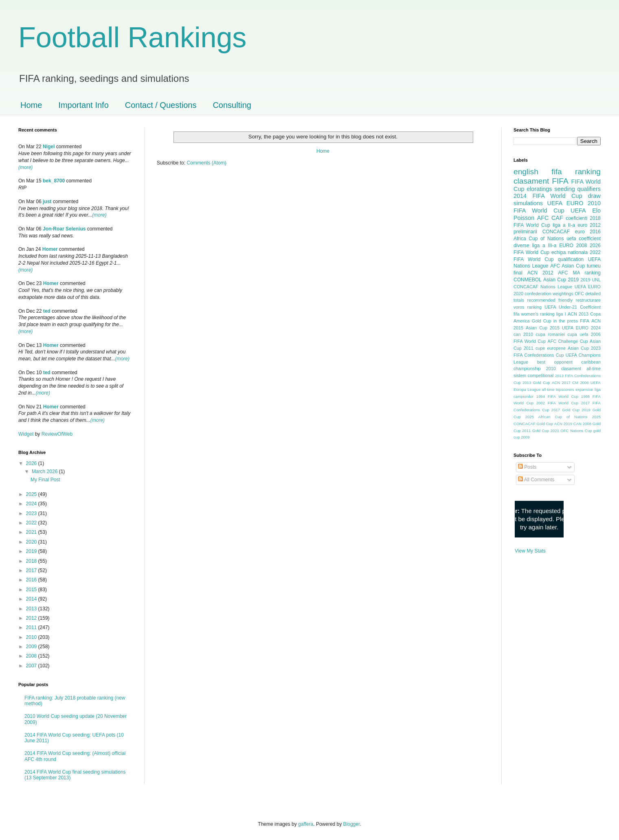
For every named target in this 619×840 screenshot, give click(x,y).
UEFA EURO (565, 203)
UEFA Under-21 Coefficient (573, 307)
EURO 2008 (573, 246)
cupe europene (551, 348)
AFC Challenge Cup (567, 341)
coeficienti (576, 218)
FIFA (585, 321)
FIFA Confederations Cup (539, 355)
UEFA (578, 211)
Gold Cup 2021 (546, 431)
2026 (32, 463)
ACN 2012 (540, 273)
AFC (543, 218)
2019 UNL (590, 280)
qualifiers (589, 189)
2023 (32, 513)
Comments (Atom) (206, 163)
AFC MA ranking (579, 273)
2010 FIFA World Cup (557, 207)
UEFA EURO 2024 (581, 328)
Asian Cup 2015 (543, 328)
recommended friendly (550, 300)
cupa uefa (578, 334)
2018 (32, 561)
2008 (32, 656)
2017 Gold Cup (565, 410)
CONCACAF (556, 232)
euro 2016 (588, 232)
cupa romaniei (550, 334)
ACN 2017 (561, 383)
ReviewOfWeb (57, 434)
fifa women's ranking (534, 314)
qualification (571, 259)
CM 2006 (581, 383)
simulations (528, 203)
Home (31, 105)
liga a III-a (544, 246)
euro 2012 (589, 225)
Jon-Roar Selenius (64, 229)
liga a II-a (564, 225)
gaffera (306, 824)
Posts (527, 467)
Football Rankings (132, 37)
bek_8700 (54, 181)
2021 (32, 532)
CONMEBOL (528, 280)
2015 (32, 590)
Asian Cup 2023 (584, 348)
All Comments (536, 480)
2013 (32, 609)
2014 (32, 599)
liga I (561, 314)
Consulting (232, 105)
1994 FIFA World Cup (557, 396)
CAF (557, 218)
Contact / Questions (161, 105)
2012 (32, 618)
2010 (32, 637)
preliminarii (525, 232)
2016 (32, 580)
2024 (32, 504)
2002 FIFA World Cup (557, 403)
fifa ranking (576, 172)
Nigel (49, 147)
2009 (32, 647)
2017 (32, 570)
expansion (584, 389)
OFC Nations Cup (576, 431)
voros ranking (528, 307)
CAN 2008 (582, 424)
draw (594, 196)
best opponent (555, 362)
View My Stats (530, 551)
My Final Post (45, 480)
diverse (521, 246)
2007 (32, 666)
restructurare (588, 300)
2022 (32, 523)
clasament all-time (581, 368)
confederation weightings (549, 294)
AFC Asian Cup (567, 266)
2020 (32, 542)
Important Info (83, 105)
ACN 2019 (563, 424)
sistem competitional (533, 375)
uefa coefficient (584, 239)
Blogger (352, 824)
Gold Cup (542, 321)
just (47, 202)
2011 (32, 627)
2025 (32, 494)
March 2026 (45, 472)
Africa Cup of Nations (539, 239)
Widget (27, 434)
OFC (579, 294)
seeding (564, 189)
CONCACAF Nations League (543, 287)
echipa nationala (570, 252)
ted (47, 311)
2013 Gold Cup (536, 383)
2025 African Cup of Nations (556, 417)
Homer (50, 249)
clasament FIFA (541, 181)
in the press (566, 321)
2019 (32, 551)
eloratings (539, 189)
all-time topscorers (558, 389)
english (526, 172)
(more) (25, 167)
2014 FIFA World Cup (548, 196)
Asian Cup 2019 (561, 280)
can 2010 (523, 334)
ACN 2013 (578, 314)
